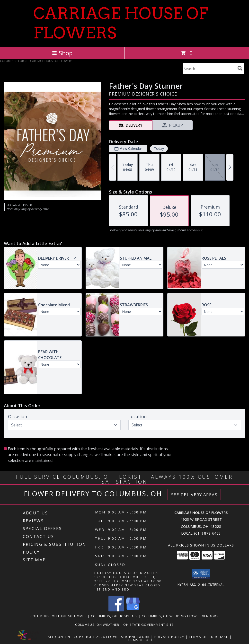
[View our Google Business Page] (133, 610)
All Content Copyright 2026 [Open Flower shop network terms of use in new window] (76, 637)
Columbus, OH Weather (97, 625)
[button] (201, 574)
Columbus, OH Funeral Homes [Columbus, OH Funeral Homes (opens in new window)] (59, 616)
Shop (62, 53)
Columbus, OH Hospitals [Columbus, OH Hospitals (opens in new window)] (114, 616)
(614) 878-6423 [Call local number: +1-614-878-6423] (207, 533)
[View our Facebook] (116, 610)
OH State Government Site (148, 625)
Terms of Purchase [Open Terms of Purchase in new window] (209, 637)
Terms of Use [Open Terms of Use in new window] (140, 640)
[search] (240, 68)
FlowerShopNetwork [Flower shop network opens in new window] (128, 637)
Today (159, 148)
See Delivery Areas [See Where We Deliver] (194, 495)
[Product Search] (209, 68)
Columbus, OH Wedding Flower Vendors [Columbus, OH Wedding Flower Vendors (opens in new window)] (180, 616)
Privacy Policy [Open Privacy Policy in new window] (169, 637)
